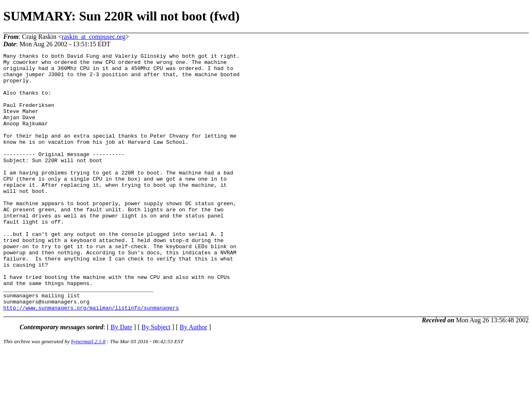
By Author (193, 379)
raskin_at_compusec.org (94, 37)
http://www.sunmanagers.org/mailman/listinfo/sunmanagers (91, 359)
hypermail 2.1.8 (88, 393)
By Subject (156, 379)
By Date (121, 379)
